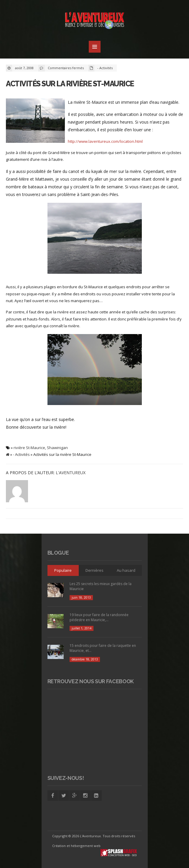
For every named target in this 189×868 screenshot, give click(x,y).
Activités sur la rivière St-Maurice (70, 84)
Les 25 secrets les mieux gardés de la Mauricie (101, 586)
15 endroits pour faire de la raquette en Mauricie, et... (103, 648)
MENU (95, 47)
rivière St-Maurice (29, 448)
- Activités (105, 68)
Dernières (94, 570)
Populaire (63, 570)
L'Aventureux (71, 473)
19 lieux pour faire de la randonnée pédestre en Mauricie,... (99, 617)
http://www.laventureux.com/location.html (105, 141)
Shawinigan (57, 448)
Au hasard (126, 570)
